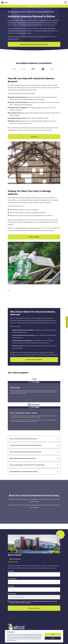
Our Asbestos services (19, 12)
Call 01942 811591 (13, 562)
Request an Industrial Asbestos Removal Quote (34, 44)
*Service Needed (12, 594)
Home (10, 12)
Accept (53, 634)
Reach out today (34, 237)
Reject (53, 638)
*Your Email (11, 586)
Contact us (34, 137)
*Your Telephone (12, 579)
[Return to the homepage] (4, 2)
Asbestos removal (32, 12)
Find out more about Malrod (34, 360)
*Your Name (11, 571)
